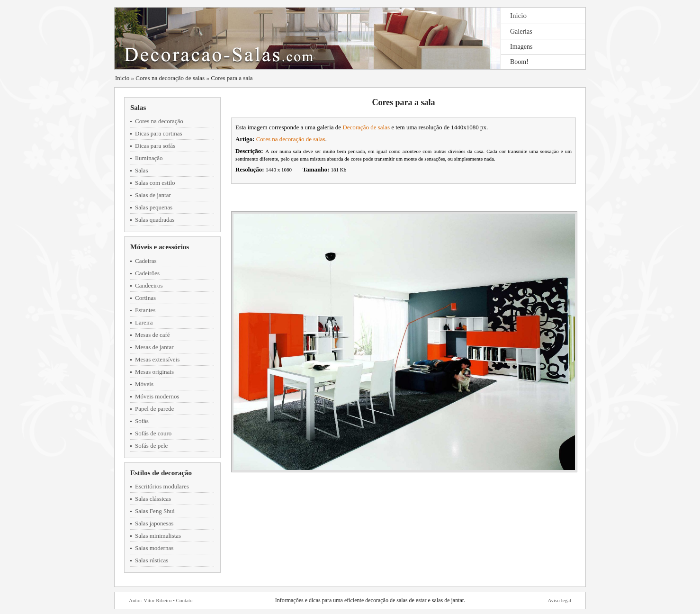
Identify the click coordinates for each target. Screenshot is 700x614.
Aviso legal (559, 600)
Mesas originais (154, 372)
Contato (184, 600)
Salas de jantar (153, 195)
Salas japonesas (154, 523)
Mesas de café (153, 335)
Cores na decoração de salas (170, 78)
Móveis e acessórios (160, 247)
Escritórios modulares (162, 486)
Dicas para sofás (155, 146)
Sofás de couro (153, 433)
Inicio (518, 16)
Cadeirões (147, 273)
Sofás (142, 421)
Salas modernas (154, 548)
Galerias (521, 32)
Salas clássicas (153, 499)
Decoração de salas (366, 127)
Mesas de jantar (154, 347)
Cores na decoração (159, 121)
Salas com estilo (155, 183)
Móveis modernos (157, 396)
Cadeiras (146, 261)
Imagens (521, 47)
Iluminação (149, 158)
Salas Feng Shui (155, 511)
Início (122, 78)
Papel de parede (154, 409)
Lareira (144, 322)
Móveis (144, 384)
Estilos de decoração (161, 473)
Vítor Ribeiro (157, 600)
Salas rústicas (152, 560)
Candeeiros (149, 285)
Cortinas (145, 298)
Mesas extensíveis (157, 359)
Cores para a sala (232, 78)
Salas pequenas (154, 207)
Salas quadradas (155, 220)
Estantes (145, 310)
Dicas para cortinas (159, 133)
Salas (138, 108)
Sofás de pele (151, 446)
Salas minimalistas (158, 536)
